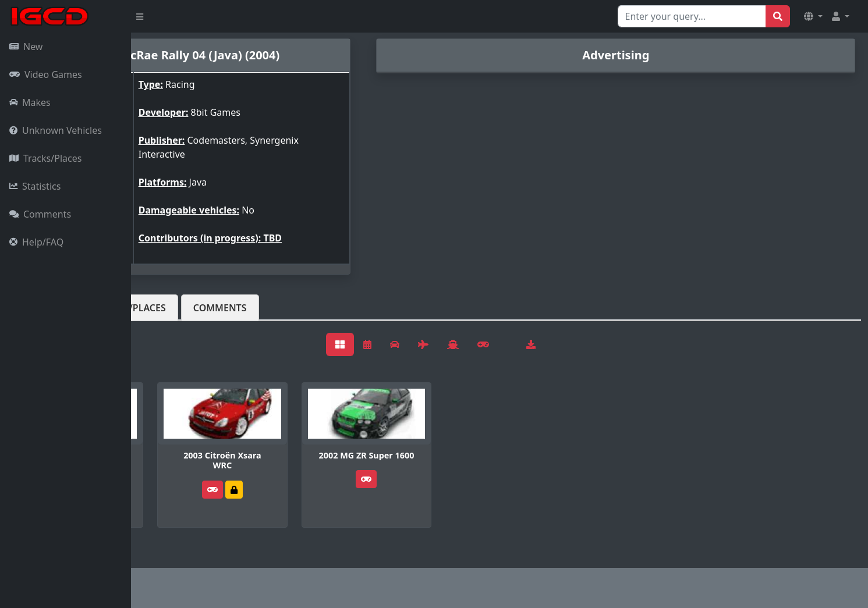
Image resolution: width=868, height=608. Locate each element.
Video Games (46, 74)
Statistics (35, 186)
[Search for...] (692, 16)
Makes (30, 102)
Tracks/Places (45, 158)
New (26, 47)
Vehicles (173, 308)
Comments (40, 214)
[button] (813, 16)
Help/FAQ (36, 242)
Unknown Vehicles (56, 130)
